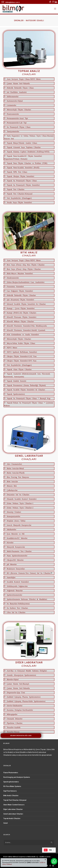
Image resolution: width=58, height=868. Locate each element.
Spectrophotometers (11, 782)
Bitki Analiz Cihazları (11, 796)
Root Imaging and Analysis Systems (17, 777)
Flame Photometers (11, 773)
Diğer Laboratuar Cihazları (13, 809)
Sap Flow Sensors (10, 791)
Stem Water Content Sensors (14, 805)
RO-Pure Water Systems (12, 786)
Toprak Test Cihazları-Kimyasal (15, 800)
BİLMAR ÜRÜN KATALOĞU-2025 (21, 736)
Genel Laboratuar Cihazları (13, 814)
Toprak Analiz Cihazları (12, 818)
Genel (6, 823)
